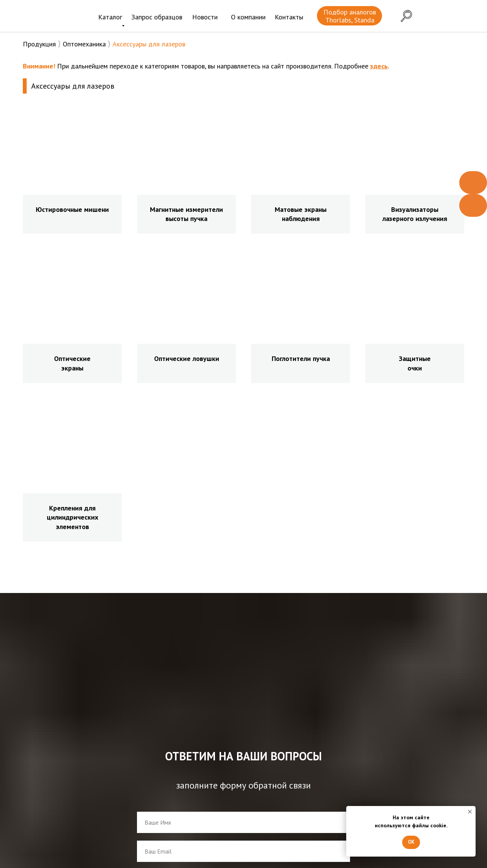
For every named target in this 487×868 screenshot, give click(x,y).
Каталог (110, 17)
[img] (53, 17)
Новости (205, 17)
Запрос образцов (157, 17)
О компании (248, 17)
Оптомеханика (84, 44)
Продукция (39, 44)
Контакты (289, 17)
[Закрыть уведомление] (470, 812)
